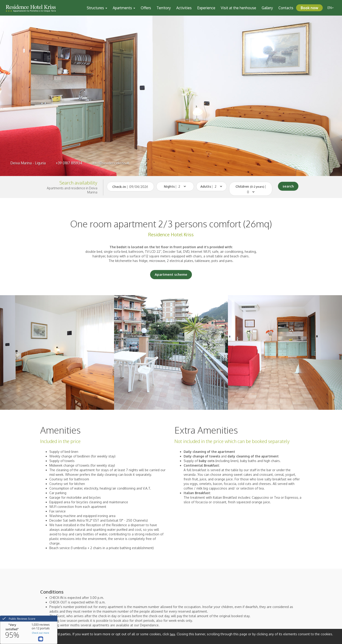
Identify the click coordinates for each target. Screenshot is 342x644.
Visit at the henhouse (238, 8)
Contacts (286, 8)
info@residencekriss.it (111, 163)
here (172, 634)
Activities (184, 8)
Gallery (267, 8)
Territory (164, 8)
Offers (146, 8)
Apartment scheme (171, 274)
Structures (97, 8)
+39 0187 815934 (69, 163)
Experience (206, 8)
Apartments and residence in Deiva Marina (72, 190)
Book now (309, 8)
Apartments (124, 8)
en (331, 8)
